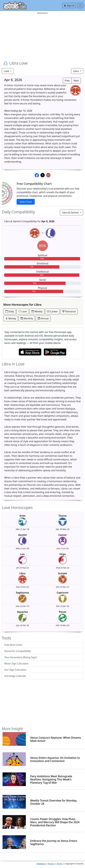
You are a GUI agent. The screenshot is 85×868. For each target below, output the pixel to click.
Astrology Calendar (15, 676)
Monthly (27, 318)
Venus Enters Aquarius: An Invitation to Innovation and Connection (55, 759)
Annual (43, 318)
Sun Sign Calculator (15, 670)
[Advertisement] (42, 36)
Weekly (37, 311)
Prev (67, 81)
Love (7, 71)
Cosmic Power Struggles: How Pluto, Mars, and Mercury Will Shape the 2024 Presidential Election (55, 822)
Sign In (69, 5)
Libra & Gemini (71, 213)
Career (52, 311)
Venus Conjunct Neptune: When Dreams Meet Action (56, 739)
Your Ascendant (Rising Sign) (21, 657)
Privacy (51, 864)
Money (11, 318)
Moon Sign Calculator (17, 663)
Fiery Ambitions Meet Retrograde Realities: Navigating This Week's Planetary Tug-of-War (51, 779)
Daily (10, 311)
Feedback (41, 864)
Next (76, 81)
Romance (69, 311)
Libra (76, 71)
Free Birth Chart (13, 645)
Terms (59, 864)
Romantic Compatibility (18, 651)
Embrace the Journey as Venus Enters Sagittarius (54, 842)
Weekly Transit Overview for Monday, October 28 (54, 802)
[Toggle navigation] (80, 5)
